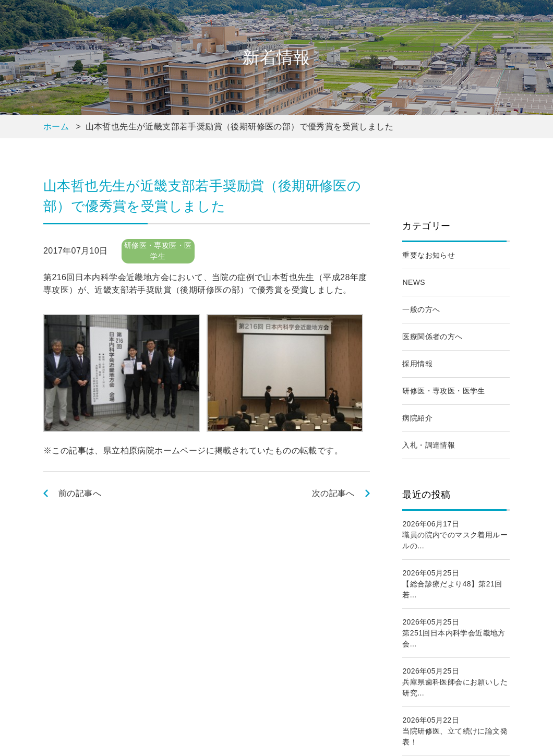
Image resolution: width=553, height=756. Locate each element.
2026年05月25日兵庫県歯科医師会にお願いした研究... (455, 682)
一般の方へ (421, 309)
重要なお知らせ (429, 255)
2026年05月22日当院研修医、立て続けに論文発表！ (455, 731)
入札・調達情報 (429, 445)
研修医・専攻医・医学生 (443, 391)
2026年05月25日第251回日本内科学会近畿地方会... (454, 633)
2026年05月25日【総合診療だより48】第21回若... (452, 584)
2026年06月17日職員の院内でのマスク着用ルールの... (455, 535)
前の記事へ (80, 493)
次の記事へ (333, 493)
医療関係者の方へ (432, 337)
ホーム (56, 127)
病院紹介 (417, 418)
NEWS (414, 282)
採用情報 (417, 364)
